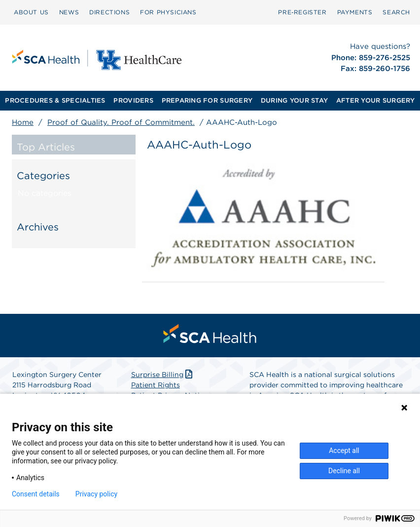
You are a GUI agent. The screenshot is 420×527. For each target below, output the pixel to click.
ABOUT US (31, 12)
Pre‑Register (302, 12)
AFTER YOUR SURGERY (376, 100)
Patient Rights (156, 385)
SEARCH (396, 12)
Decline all (344, 471)
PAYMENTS (355, 12)
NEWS (69, 12)
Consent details (36, 494)
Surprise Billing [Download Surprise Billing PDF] (163, 375)
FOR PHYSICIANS (168, 12)
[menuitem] (31, 12)
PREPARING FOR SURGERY (207, 100)
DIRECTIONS (109, 12)
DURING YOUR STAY (294, 100)
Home (23, 122)
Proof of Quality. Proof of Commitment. (121, 122)
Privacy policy (96, 494)
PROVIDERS (133, 100)
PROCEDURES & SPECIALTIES (55, 100)
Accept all (344, 451)
